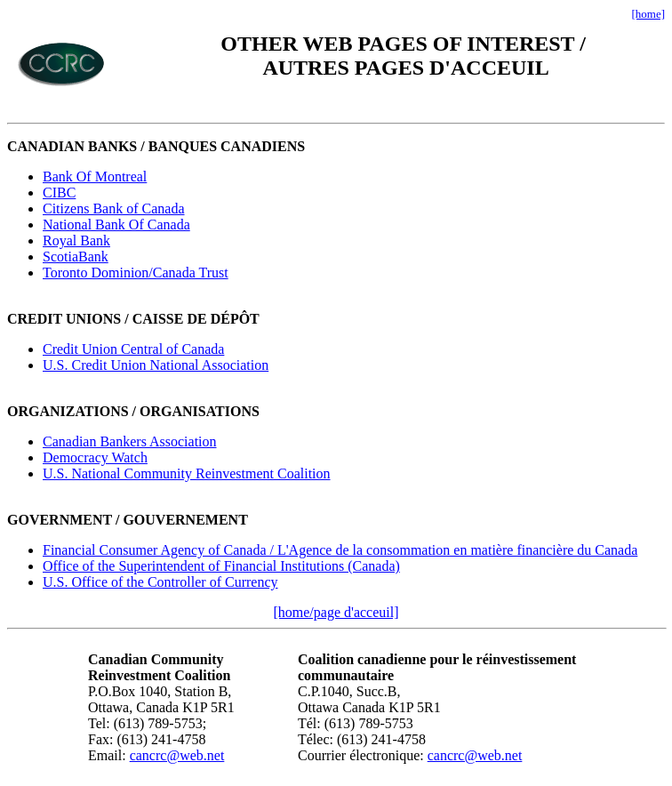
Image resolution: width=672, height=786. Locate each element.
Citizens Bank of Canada (114, 209)
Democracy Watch (95, 457)
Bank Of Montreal (95, 176)
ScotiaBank (76, 257)
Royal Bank (76, 241)
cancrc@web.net (177, 755)
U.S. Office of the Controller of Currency (160, 582)
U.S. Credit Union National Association (156, 365)
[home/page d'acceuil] (336, 612)
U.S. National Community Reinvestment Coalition (187, 473)
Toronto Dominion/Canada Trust (136, 273)
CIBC (59, 192)
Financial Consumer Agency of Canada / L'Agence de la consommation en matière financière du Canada (340, 550)
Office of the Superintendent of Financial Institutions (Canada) (221, 566)
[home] (648, 14)
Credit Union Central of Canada (133, 349)
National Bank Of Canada (116, 225)
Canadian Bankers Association (130, 441)
